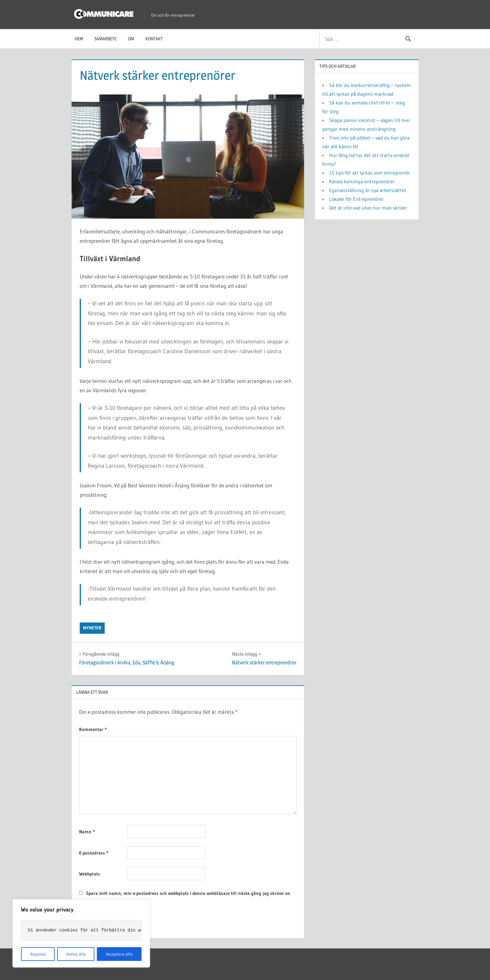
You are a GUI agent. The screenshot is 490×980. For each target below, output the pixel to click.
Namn (87, 832)
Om (131, 39)
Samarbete (105, 39)
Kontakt (154, 39)
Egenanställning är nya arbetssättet (368, 190)
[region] (81, 933)
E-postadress (94, 853)
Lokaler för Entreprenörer (356, 199)
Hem (79, 39)
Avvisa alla (76, 954)
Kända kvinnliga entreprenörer (362, 181)
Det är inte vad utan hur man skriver (368, 208)
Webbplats (90, 874)
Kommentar (93, 729)
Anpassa (38, 954)
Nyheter (92, 628)
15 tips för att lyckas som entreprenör (370, 173)
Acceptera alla (119, 954)
